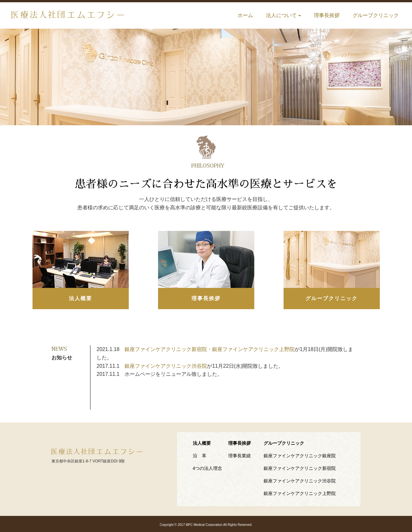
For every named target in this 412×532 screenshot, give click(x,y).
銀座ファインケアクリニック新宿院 (300, 468)
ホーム (245, 15)
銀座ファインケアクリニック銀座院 (300, 456)
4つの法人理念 (208, 468)
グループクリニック (376, 15)
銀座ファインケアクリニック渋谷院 (166, 366)
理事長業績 (239, 456)
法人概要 (80, 298)
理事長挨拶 (327, 15)
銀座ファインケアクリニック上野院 (300, 493)
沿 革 (200, 456)
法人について (283, 15)
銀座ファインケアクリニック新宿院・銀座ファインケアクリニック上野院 (210, 349)
